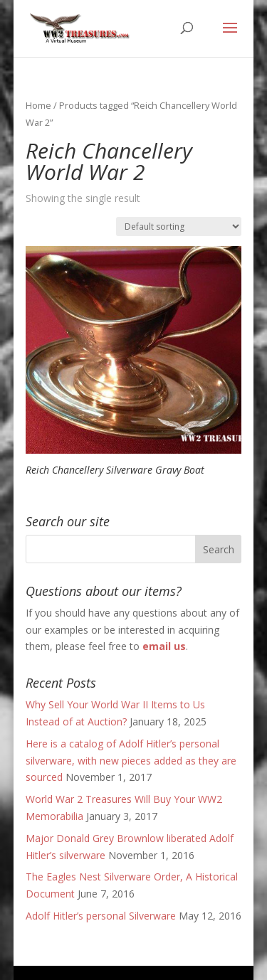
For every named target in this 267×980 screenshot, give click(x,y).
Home (38, 105)
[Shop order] (179, 227)
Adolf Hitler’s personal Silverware (101, 916)
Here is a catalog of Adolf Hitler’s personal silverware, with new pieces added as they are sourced (131, 761)
